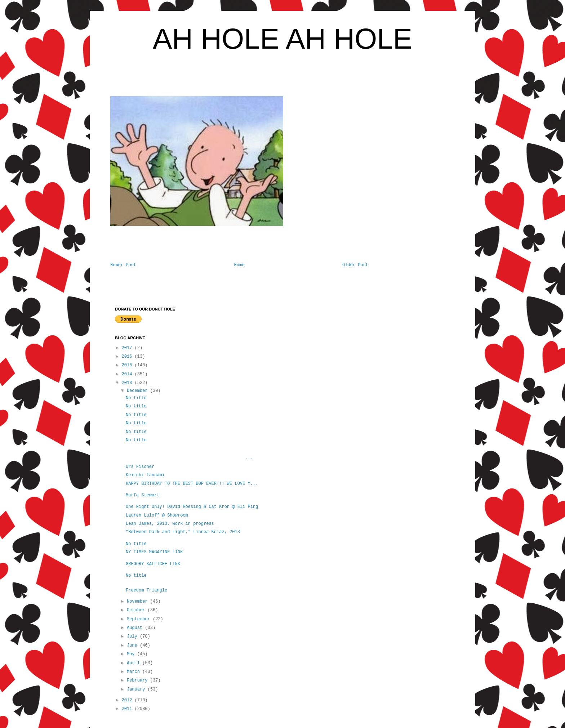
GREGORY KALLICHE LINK (153, 564)
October (137, 610)
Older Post (355, 265)
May (132, 654)
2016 (128, 357)
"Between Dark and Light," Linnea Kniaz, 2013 (183, 532)
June (133, 646)
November (139, 602)
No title (136, 398)
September (140, 619)
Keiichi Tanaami (145, 475)
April (135, 663)
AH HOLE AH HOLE (282, 39)
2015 (128, 365)
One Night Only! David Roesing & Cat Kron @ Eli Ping (192, 507)
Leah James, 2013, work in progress (170, 524)
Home (239, 265)
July (133, 637)
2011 (128, 709)
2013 (128, 383)
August (136, 628)
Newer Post (123, 265)
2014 (128, 374)
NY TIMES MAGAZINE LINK (154, 552)
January (137, 689)
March (135, 672)
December (139, 391)
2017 (128, 348)
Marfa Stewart (144, 495)
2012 (128, 700)
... (189, 458)
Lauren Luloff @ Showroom (157, 515)
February (139, 680)
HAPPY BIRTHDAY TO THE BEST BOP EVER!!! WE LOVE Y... (192, 484)
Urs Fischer (140, 467)
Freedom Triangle (146, 590)
